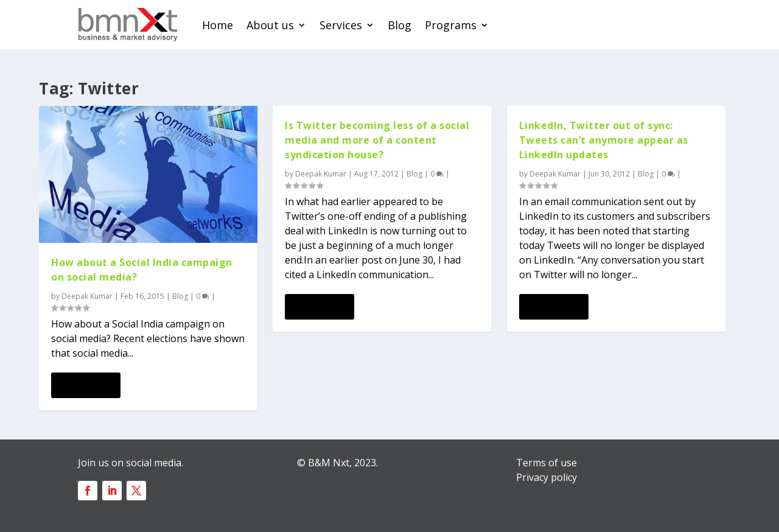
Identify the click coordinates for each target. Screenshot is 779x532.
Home (218, 25)
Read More (86, 385)
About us (270, 25)
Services (341, 25)
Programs (451, 25)
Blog (400, 25)
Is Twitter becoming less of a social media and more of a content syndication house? (377, 140)
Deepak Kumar (87, 296)
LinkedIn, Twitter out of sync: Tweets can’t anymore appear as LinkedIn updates (604, 140)
